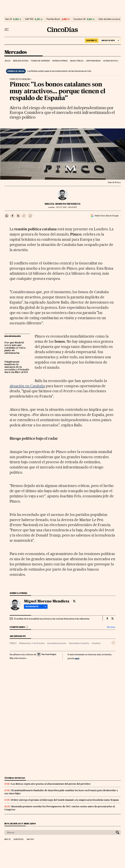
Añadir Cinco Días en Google (107, 216)
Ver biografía (36, 606)
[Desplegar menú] (7, 30)
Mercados (16, 52)
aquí (77, 658)
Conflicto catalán (20, 79)
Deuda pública (77, 61)
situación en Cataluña (27, 386)
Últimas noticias (111, 61)
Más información (18, 658)
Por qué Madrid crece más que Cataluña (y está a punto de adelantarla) (15, 348)
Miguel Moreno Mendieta (63, 204)
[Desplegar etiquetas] (113, 643)
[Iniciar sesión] (110, 41)
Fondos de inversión (40, 61)
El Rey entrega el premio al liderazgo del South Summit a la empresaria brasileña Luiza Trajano (65, 800)
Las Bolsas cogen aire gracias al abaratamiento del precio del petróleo (51, 784)
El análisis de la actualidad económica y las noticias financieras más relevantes (52, 619)
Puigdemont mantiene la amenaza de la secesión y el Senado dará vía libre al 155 (17, 367)
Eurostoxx (19, 839)
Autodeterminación (57, 643)
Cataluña (96, 643)
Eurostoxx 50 (80, 19)
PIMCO (13, 643)
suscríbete (92, 40)
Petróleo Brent (53, 19)
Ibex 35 (9, 19)
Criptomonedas (93, 61)
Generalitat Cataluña (79, 643)
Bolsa (8, 61)
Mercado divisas (21, 61)
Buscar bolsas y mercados (20, 824)
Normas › (111, 627)
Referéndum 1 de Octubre (32, 643)
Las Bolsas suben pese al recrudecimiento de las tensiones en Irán (59, 71)
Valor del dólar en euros (109, 19)
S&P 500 (29, 19)
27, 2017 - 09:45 (67, 207)
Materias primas (60, 61)
